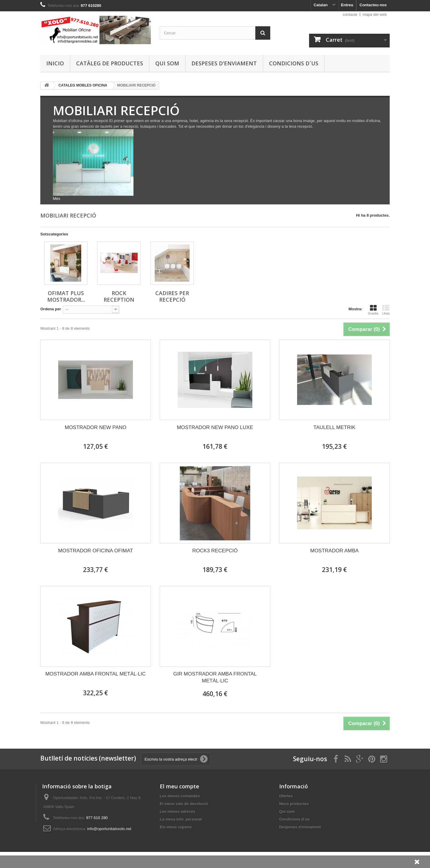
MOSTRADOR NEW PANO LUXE (215, 427)
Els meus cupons (176, 827)
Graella (373, 310)
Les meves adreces (178, 811)
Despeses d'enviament (224, 63)
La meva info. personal (181, 819)
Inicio (55, 63)
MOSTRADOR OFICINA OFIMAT (96, 551)
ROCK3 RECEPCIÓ (215, 551)
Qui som (167, 63)
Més (57, 199)
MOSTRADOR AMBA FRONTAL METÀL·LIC (96, 674)
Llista (386, 310)
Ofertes (286, 796)
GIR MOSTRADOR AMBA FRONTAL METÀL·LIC (215, 677)
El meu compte (179, 786)
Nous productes (294, 804)
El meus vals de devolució (184, 804)
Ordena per (51, 309)
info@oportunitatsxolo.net (109, 829)
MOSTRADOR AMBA (334, 551)
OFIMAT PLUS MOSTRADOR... (66, 296)
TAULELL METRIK (335, 427)
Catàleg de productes (110, 63)
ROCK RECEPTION (119, 296)
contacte (350, 14)
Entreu (347, 5)
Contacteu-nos (373, 5)
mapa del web (375, 14)
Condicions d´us (294, 63)
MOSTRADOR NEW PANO (96, 427)
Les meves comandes (180, 796)
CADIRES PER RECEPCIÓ (172, 296)
